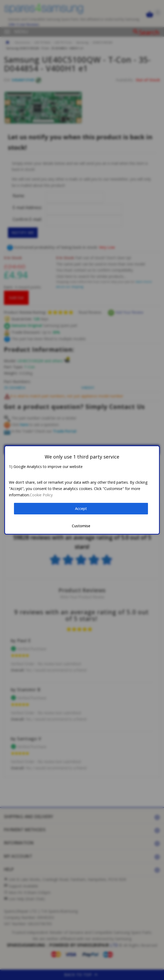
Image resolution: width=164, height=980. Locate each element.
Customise (81, 526)
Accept (81, 508)
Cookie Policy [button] (41, 495)
